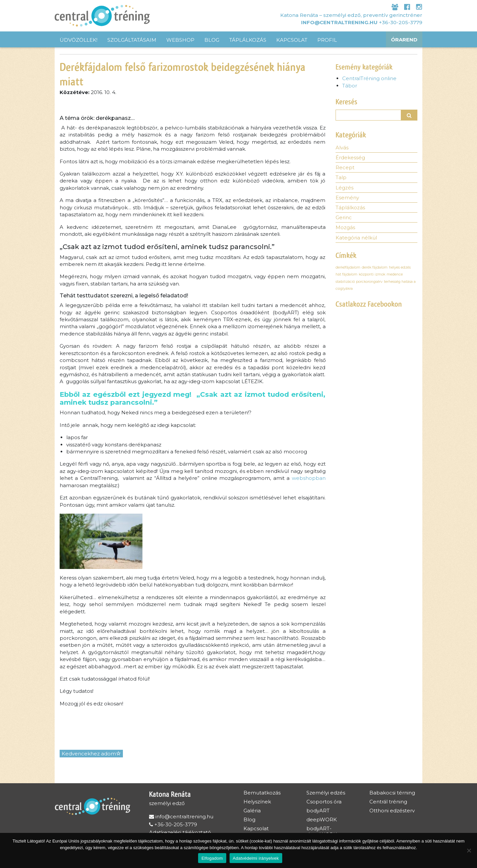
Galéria (252, 811)
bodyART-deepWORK (322, 831)
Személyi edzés (326, 793)
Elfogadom (212, 858)
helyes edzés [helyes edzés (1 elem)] (400, 268)
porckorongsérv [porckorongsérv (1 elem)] (369, 282)
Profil (327, 40)
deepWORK (322, 819)
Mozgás (345, 228)
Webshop (180, 40)
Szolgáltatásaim (132, 40)
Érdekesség (350, 158)
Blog (212, 40)
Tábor (350, 86)
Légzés (344, 188)
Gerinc (344, 218)
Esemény (347, 198)
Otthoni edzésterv (392, 811)
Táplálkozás (248, 40)
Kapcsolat (292, 40)
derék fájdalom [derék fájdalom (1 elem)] (375, 268)
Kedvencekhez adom (91, 754)
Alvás (342, 148)
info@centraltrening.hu (339, 22)
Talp (341, 178)
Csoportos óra (324, 802)
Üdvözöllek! (79, 40)
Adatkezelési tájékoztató (180, 832)
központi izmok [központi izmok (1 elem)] (372, 275)
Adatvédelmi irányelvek (256, 858)
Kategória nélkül (356, 239)
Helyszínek (257, 802)
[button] (409, 115)
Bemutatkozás (262, 793)
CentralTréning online (369, 78)
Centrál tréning (388, 802)
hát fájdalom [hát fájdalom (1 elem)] (346, 275)
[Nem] (469, 850)
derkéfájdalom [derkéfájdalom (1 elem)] (348, 268)
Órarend (404, 40)
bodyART (318, 811)
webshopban (309, 478)
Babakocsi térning (392, 793)
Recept (345, 168)
